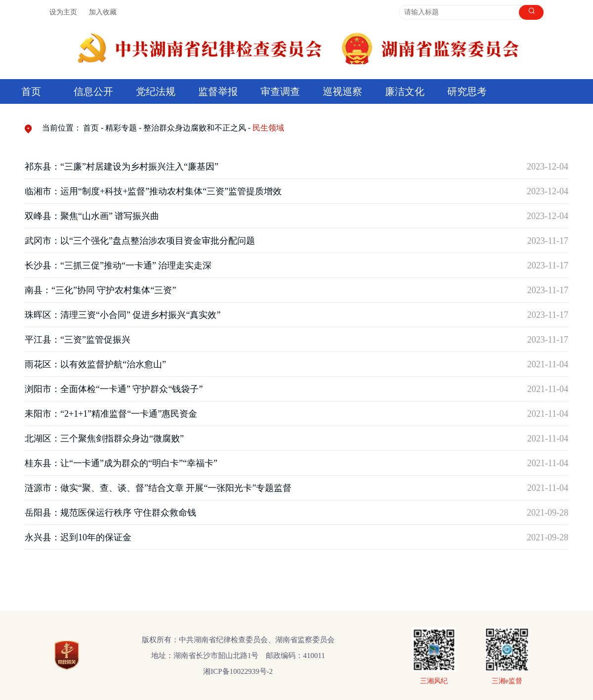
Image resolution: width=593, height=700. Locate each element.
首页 (31, 91)
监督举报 (218, 91)
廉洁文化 (405, 91)
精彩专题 (121, 128)
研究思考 (467, 91)
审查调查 (280, 91)
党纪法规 (156, 91)
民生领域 (268, 128)
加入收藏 (103, 12)
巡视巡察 (342, 91)
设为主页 (63, 12)
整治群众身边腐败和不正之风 (195, 128)
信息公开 (93, 91)
